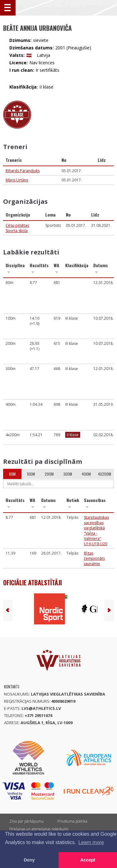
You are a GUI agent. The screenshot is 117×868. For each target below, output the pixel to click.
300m (68, 474)
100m (31, 474)
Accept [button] (88, 860)
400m (86, 474)
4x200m (105, 474)
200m (49, 474)
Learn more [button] (91, 842)
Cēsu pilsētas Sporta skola (17, 228)
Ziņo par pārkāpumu (27, 821)
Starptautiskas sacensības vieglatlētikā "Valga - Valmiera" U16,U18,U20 (96, 531)
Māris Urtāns (17, 180)
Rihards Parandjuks (23, 171)
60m (12, 474)
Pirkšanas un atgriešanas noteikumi (39, 829)
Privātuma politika (72, 821)
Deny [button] (29, 860)
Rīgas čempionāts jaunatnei (94, 558)
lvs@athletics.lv (41, 708)
